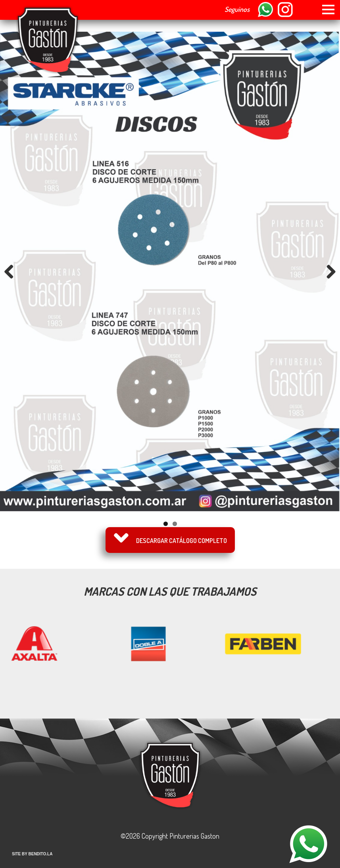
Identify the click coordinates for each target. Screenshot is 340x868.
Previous (12, 271)
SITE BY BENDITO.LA (32, 854)
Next (328, 271)
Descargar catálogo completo (182, 541)
